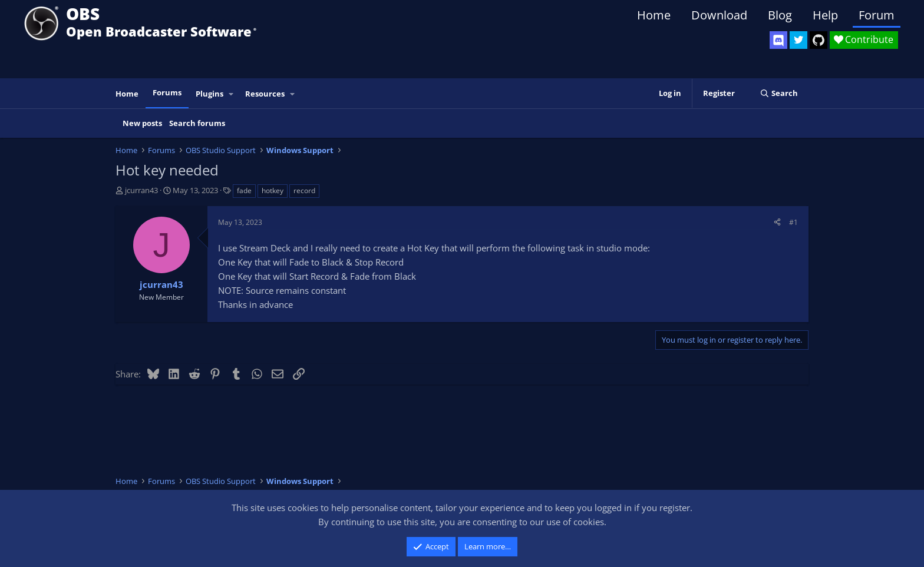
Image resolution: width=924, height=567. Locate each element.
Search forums (197, 123)
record (304, 190)
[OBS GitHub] (819, 40)
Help (825, 15)
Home (654, 15)
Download (719, 15)
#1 (793, 222)
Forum (877, 15)
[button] (232, 94)
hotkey (273, 190)
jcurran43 (141, 190)
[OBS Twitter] (798, 40)
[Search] (779, 93)
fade (244, 190)
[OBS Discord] (778, 40)
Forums (167, 92)
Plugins (209, 94)
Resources (265, 94)
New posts (142, 123)
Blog (780, 15)
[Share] (777, 222)
